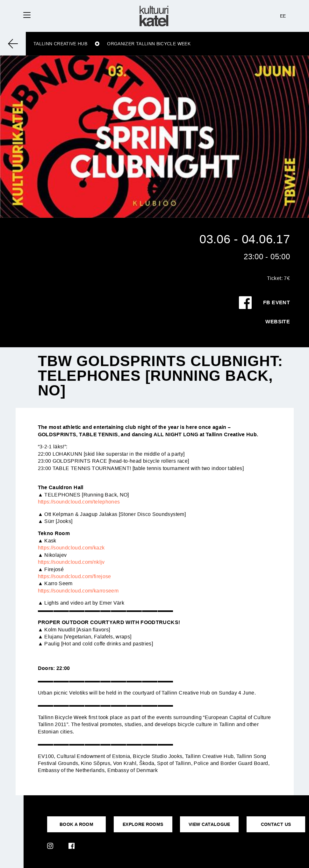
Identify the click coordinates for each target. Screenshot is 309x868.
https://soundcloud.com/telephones (79, 502)
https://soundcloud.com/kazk (71, 548)
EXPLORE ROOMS (143, 824)
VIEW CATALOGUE (209, 824)
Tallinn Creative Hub (60, 44)
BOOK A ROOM (76, 824)
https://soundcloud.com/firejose (75, 576)
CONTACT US (276, 824)
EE (283, 16)
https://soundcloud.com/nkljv (71, 562)
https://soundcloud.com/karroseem (78, 591)
